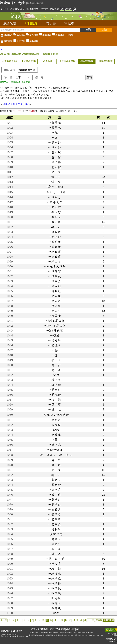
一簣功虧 (54, 499)
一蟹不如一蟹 (54, 559)
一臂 (54, 355)
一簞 (54, 440)
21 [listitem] (85, 620)
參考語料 (48, 61)
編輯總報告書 (106, 61)
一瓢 (54, 133)
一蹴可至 (54, 573)
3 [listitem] (17, 620)
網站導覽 (54, 9)
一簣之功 (54, 485)
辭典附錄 (31, 23)
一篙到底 (54, 291)
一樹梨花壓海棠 (54, 326)
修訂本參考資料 (67, 61)
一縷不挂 (54, 400)
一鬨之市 (54, 207)
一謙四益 (54, 409)
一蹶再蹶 (54, 598)
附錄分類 (21, 70)
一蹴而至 (54, 578)
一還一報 (54, 370)
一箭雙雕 (54, 123)
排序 (70, 111)
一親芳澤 (54, 316)
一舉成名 (54, 261)
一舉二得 (54, 162)
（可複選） (44, 35)
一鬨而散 (54, 237)
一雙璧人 (54, 539)
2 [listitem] (13, 620)
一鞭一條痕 (54, 450)
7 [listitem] (32, 620)
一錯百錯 (54, 247)
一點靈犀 (54, 435)
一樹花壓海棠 (55, 321)
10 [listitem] (43, 620)
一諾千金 (54, 177)
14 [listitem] (58, 620)
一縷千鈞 (54, 385)
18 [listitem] (74, 620)
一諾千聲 (54, 182)
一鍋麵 (54, 430)
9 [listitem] (40, 620)
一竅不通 (54, 495)
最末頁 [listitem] (99, 620)
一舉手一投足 (54, 187)
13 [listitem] (55, 620)
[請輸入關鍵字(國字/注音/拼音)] (40, 30)
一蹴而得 (54, 583)
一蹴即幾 (54, 608)
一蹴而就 (54, 588)
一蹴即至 (54, 603)
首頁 (6, 9)
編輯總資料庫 (87, 61)
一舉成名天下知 (54, 266)
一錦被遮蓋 (55, 330)
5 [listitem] (25, 620)
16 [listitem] (66, 620)
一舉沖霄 (54, 271)
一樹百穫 (54, 256)
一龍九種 (54, 167)
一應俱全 (54, 311)
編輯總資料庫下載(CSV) (16, 104)
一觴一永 (54, 445)
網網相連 (71, 629)
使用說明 (44, 9)
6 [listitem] (28, 620)
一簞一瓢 (54, 465)
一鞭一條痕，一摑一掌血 (54, 455)
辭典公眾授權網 (57, 629)
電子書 (51, 23)
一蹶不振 (54, 569)
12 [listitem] (51, 620)
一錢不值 (54, 222)
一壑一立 (54, 360)
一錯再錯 (54, 242)
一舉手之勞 (54, 202)
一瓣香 (54, 613)
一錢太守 (54, 212)
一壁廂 (54, 335)
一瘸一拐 (54, 142)
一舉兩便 (54, 296)
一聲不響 (54, 404)
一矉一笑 (54, 549)
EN (62, 9)
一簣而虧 (54, 504)
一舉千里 (54, 172)
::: (2, 9)
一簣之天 (54, 480)
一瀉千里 (54, 470)
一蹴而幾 (54, 593)
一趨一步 (54, 365)
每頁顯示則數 (51, 111)
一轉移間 (54, 529)
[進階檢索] (104, 30)
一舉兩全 (54, 281)
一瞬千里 (54, 380)
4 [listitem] (21, 620)
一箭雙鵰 (54, 128)
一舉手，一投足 (54, 192)
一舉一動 (54, 147)
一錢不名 (54, 217)
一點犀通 (54, 420)
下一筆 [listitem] (91, 620)
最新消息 (15, 9)
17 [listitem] (70, 620)
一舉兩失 (54, 276)
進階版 (68, 9)
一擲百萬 (54, 509)
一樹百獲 (54, 252)
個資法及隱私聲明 (40, 629)
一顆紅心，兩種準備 (54, 415)
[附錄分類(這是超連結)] (28, 70)
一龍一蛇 (54, 152)
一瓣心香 (54, 564)
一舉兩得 (54, 301)
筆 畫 (17, 77)
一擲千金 (54, 475)
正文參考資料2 (29, 61)
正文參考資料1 (9, 61)
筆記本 (69, 23)
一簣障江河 (54, 534)
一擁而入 (54, 227)
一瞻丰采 (54, 490)
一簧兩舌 (54, 514)
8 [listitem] (36, 620)
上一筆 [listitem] (4, 620)
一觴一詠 (54, 460)
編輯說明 (34, 9)
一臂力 (54, 375)
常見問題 (24, 9)
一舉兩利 (54, 286)
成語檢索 (10, 23)
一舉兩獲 (54, 306)
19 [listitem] (77, 620)
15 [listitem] (62, 620)
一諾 (54, 137)
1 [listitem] (10, 620)
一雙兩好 (54, 519)
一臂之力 (54, 390)
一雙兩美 (54, 524)
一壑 (54, 350)
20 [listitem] (81, 620)
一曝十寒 (54, 554)
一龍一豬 (54, 157)
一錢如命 (54, 232)
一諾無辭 (54, 340)
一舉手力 (54, 197)
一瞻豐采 (54, 544)
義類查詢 (6, 41)
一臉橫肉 (54, 425)
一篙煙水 (54, 345)
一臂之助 (54, 395)
